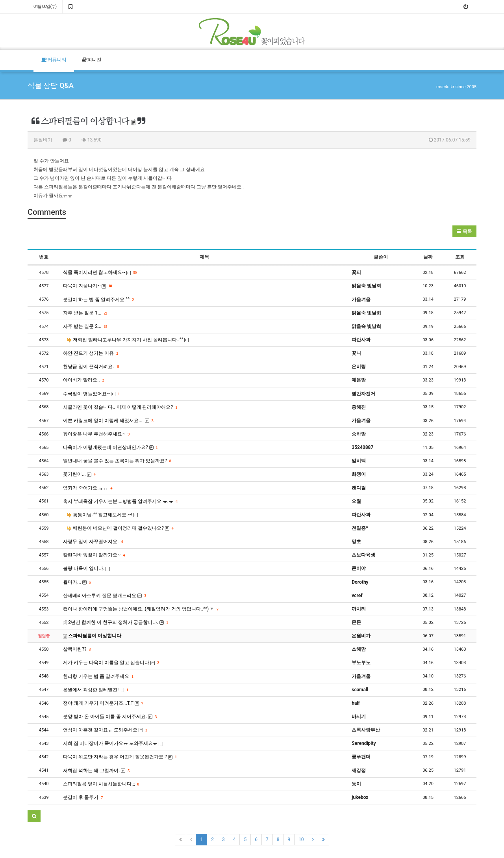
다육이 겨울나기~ (87, 286)
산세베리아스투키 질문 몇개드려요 (104, 596)
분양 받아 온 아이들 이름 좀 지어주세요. (110, 717)
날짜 (428, 257)
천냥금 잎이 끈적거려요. (91, 367)
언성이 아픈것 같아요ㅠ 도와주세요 (105, 730)
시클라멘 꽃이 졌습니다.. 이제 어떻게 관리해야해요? (120, 407)
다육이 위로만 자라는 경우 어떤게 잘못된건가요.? (120, 757)
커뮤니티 (54, 60)
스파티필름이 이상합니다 (92, 636)
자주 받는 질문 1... (85, 313)
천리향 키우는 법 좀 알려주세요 (98, 676)
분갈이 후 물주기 (83, 797)
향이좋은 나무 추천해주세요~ (96, 434)
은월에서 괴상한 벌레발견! (95, 690)
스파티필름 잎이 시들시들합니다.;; (101, 784)
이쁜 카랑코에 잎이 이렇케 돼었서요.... (108, 421)
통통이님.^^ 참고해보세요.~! (102, 515)
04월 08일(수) (45, 7)
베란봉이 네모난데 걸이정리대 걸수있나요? (120, 528)
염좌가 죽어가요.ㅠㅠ (87, 488)
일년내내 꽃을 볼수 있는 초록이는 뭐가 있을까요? (117, 461)
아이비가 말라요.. (83, 380)
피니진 (92, 60)
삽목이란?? (77, 649)
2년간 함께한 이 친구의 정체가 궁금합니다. (115, 622)
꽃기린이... (79, 474)
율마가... (77, 582)
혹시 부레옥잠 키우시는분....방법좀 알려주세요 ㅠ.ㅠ (120, 501)
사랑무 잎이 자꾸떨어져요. (93, 542)
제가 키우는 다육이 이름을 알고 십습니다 (111, 663)
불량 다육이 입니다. (86, 568)
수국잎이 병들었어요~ (91, 394)
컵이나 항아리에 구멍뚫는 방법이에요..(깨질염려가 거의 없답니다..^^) (141, 609)
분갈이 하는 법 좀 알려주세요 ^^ (98, 300)
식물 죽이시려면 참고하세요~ (100, 272)
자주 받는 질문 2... (85, 326)
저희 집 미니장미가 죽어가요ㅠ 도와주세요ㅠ (113, 743)
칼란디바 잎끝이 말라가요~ (94, 555)
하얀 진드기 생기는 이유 (90, 353)
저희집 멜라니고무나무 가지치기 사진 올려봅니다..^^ (128, 340)
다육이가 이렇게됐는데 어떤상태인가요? (110, 447)
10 (301, 839)
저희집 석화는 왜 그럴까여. (96, 771)
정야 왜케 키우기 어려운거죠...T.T (103, 703)
